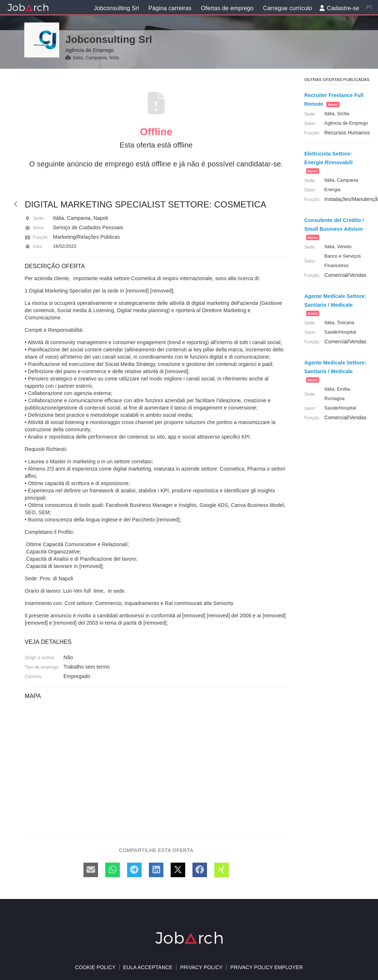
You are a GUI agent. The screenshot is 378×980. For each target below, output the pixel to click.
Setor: (35, 228)
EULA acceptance (148, 967)
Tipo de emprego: (42, 667)
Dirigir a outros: (40, 658)
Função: (37, 237)
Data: (34, 246)
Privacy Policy (201, 967)
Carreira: (33, 677)
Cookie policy (95, 967)
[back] (16, 204)
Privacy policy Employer (267, 967)
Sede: (35, 218)
